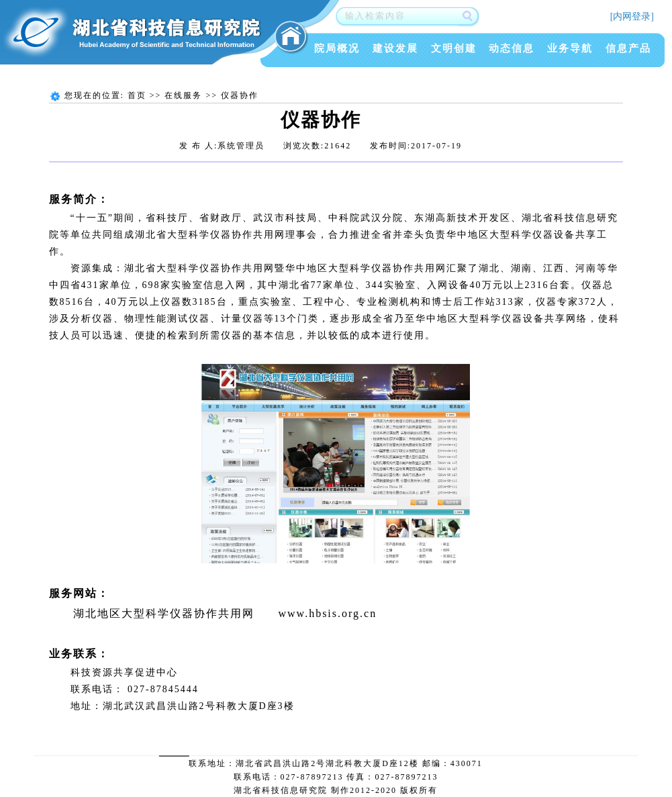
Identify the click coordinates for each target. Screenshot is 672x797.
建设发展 (395, 48)
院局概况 (337, 48)
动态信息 (512, 48)
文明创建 (454, 48)
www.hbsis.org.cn (328, 613)
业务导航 (570, 48)
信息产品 (628, 48)
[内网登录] (632, 16)
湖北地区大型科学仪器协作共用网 (164, 613)
